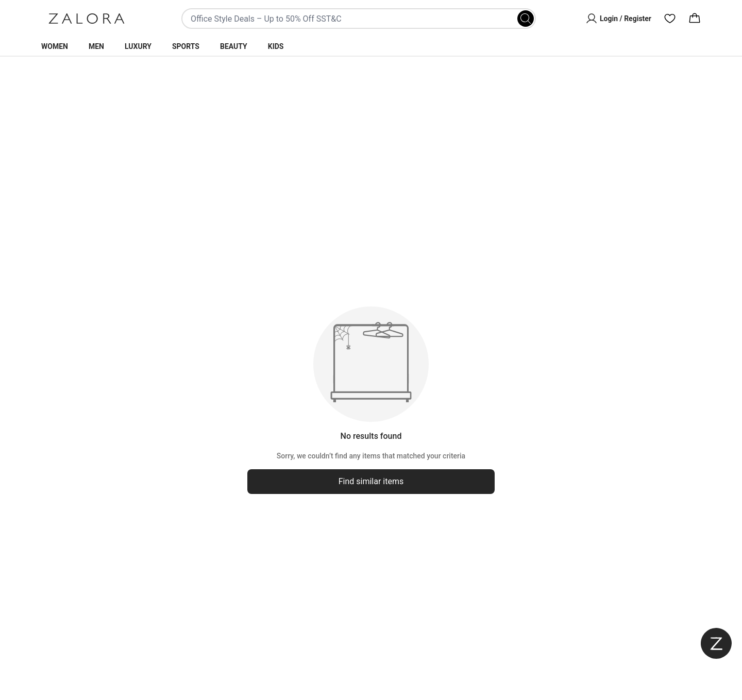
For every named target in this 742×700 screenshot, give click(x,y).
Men (96, 46)
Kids (276, 46)
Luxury (138, 46)
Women (55, 46)
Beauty (234, 46)
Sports (186, 46)
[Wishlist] (670, 19)
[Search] (526, 19)
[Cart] (695, 19)
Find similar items (371, 481)
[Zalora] (87, 19)
